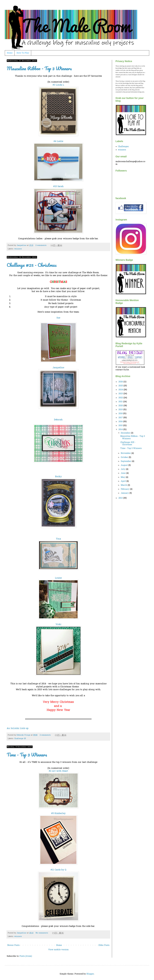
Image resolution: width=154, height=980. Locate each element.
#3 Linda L (58, 85)
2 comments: (41, 245)
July (123, 469)
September (126, 461)
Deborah (58, 420)
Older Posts (104, 945)
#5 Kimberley (58, 814)
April (124, 481)
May (123, 477)
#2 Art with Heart (58, 771)
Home (10, 53)
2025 (121, 386)
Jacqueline (58, 368)
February (125, 489)
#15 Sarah (58, 187)
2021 (121, 402)
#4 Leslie (58, 141)
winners (18, 249)
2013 (121, 498)
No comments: (42, 933)
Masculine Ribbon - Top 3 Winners (39, 68)
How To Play (23, 53)
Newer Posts (13, 945)
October (125, 457)
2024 (121, 390)
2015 (121, 426)
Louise (58, 578)
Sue (58, 318)
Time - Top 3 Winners (27, 755)
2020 (121, 406)
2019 (121, 410)
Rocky (58, 477)
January (125, 493)
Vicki (58, 625)
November (126, 453)
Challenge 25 (20, 739)
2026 (121, 382)
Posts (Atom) (26, 956)
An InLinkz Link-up (18, 728)
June (124, 473)
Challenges (123, 147)
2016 (121, 422)
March (124, 485)
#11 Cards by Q (58, 870)
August (125, 465)
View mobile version (58, 950)
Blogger (90, 974)
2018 (121, 414)
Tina (58, 539)
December (126, 433)
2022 (121, 398)
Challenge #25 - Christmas (32, 265)
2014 (121, 430)
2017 (121, 418)
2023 (121, 394)
